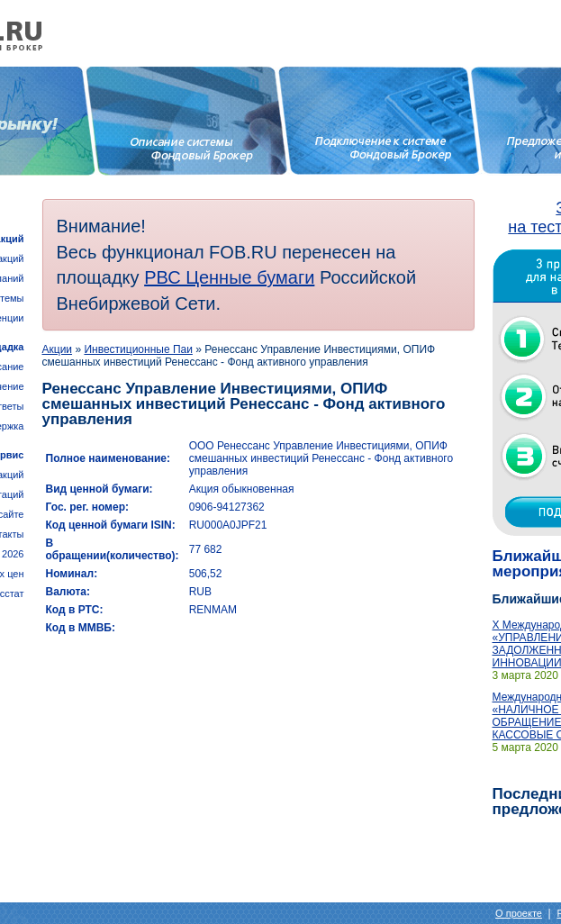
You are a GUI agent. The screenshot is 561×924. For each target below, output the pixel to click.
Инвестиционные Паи (138, 349)
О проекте (519, 913)
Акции (58, 349)
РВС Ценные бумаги (229, 277)
